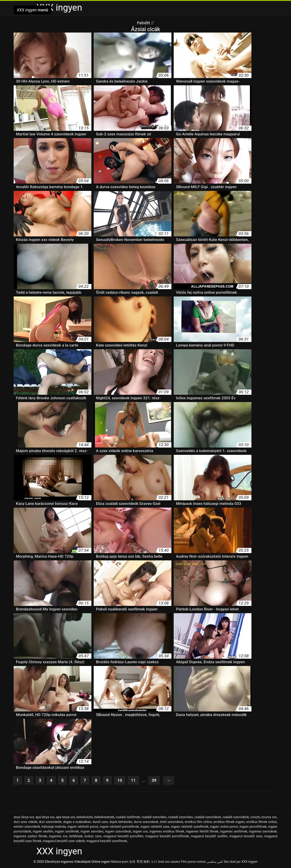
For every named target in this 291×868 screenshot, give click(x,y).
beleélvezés (85, 817)
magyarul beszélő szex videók (64, 841)
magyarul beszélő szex (246, 837)
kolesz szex (93, 837)
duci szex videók (25, 822)
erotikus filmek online (261, 822)
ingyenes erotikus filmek (167, 832)
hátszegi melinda (54, 827)
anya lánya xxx (24, 817)
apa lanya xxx (66, 817)
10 (122, 781)
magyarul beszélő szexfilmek (107, 841)
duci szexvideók (50, 822)
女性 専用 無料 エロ (143, 862)
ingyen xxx (140, 832)
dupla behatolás (121, 822)
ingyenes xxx (58, 837)
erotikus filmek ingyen (229, 822)
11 (136, 781)
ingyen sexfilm (43, 832)
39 (157, 781)
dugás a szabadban (77, 822)
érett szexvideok (171, 822)
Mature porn (120, 862)
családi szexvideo (154, 817)
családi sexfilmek (128, 817)
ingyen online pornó (224, 827)
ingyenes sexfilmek (234, 832)
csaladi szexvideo (181, 817)
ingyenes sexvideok (263, 832)
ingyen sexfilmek (67, 832)
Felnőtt (144, 23)
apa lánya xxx (45, 817)
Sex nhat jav (232, 862)
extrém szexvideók (27, 827)
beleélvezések (104, 817)
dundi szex (100, 822)
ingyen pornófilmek (253, 827)
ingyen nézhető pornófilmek (119, 827)
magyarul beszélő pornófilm (124, 837)
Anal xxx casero (169, 862)
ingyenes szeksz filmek (30, 837)
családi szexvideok (208, 817)
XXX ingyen (250, 862)
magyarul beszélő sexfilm (209, 837)
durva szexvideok (146, 822)
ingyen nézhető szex (155, 827)
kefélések (76, 837)
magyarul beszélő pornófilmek (167, 837)
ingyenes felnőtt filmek (202, 832)
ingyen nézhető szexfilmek (190, 827)
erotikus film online (198, 822)
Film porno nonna (193, 862)
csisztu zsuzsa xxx (263, 817)
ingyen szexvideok (118, 832)
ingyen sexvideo (92, 832)
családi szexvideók (236, 817)
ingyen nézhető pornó (83, 827)
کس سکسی (215, 862)
